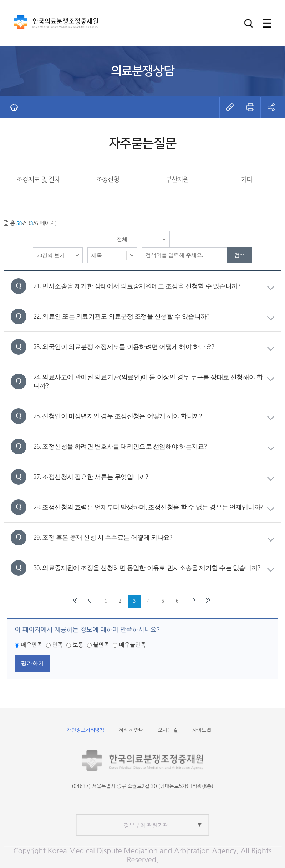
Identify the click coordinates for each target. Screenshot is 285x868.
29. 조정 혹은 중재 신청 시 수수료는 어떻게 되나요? (154, 538)
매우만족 (31, 645)
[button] (248, 23)
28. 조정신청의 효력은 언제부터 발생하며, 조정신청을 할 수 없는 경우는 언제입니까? (154, 507)
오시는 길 (168, 730)
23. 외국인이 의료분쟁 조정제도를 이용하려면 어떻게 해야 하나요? (154, 347)
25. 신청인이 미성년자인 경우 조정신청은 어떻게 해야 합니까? (154, 416)
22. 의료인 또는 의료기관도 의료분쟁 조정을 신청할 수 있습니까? (154, 317)
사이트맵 (202, 730)
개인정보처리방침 (85, 730)
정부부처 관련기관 (146, 825)
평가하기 (32, 663)
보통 (78, 645)
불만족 (101, 645)
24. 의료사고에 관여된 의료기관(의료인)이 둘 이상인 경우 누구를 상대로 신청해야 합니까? (154, 381)
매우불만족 (133, 645)
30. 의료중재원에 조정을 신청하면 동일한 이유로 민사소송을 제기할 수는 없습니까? (154, 568)
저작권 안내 (131, 730)
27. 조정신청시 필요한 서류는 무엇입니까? (154, 477)
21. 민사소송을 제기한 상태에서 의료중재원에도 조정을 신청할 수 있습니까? (154, 286)
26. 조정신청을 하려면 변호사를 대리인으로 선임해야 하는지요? (154, 447)
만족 (57, 645)
